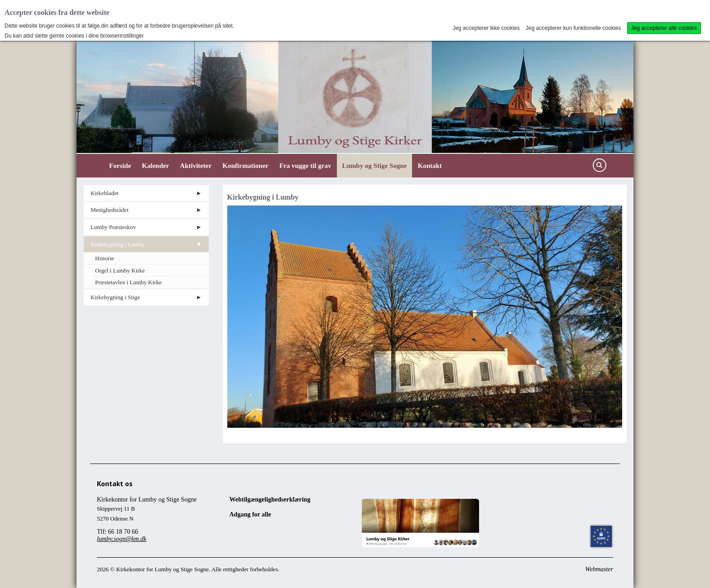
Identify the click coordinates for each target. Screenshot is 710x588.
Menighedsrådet (110, 210)
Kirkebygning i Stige (115, 297)
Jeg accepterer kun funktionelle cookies (573, 28)
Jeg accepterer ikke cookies (486, 28)
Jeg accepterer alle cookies (664, 28)
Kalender (155, 166)
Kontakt (429, 166)
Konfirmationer (245, 166)
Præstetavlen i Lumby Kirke (128, 282)
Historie (105, 258)
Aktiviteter (196, 166)
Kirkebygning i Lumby (118, 244)
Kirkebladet (104, 193)
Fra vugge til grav (305, 166)
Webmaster (599, 569)
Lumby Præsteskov (113, 227)
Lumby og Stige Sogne (375, 166)
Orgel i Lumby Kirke (120, 270)
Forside (120, 166)
